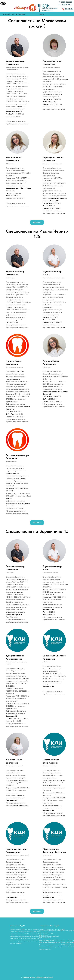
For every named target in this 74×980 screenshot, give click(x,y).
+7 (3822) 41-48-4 (65, 5)
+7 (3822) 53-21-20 (65, 2)
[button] (37, 222)
